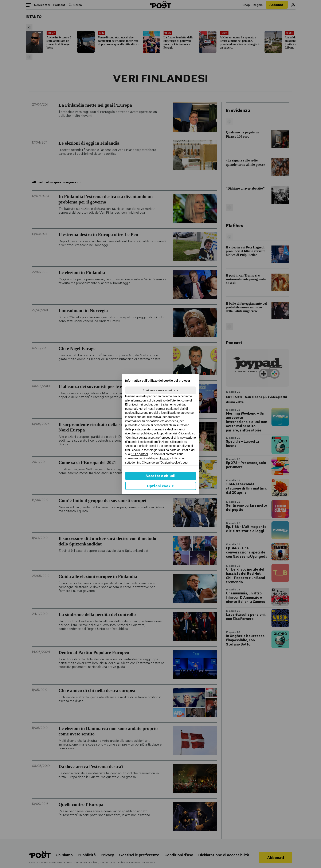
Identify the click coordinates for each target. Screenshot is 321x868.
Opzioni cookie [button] (160, 486)
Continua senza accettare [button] (161, 390)
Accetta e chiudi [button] (160, 476)
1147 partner (140, 454)
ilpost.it (164, 458)
